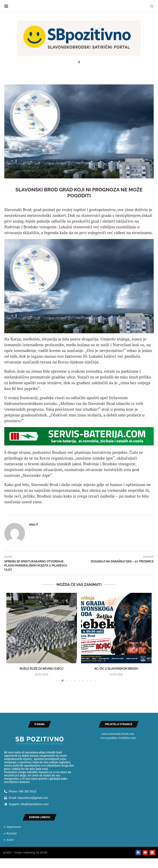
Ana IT (34, 525)
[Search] (152, 6)
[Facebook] (79, 62)
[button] (12, 640)
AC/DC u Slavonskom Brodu (116, 669)
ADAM (43, 852)
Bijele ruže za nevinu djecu (42, 669)
